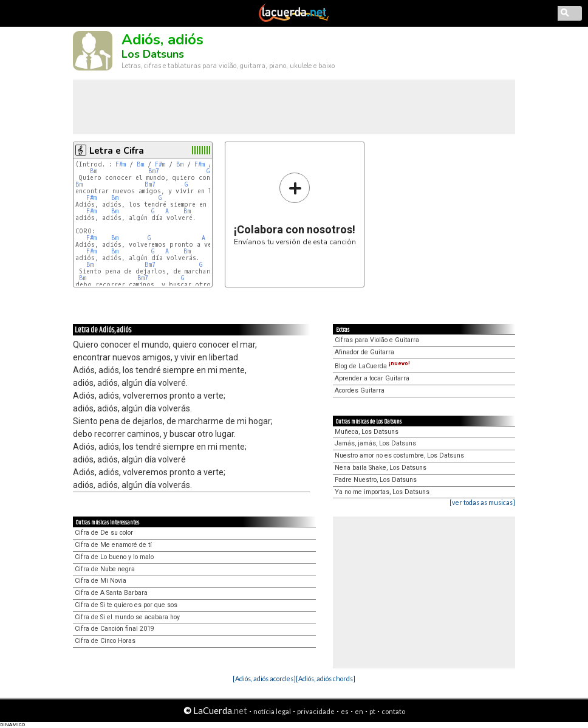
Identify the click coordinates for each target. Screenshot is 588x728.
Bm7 (154, 171)
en (359, 711)
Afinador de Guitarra (364, 352)
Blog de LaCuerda (372, 366)
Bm (140, 164)
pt (372, 711)
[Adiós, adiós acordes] (264, 678)
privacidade (316, 711)
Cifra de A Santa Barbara (111, 593)
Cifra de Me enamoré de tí (113, 545)
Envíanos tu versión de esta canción (295, 209)
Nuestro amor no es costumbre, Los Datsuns (399, 455)
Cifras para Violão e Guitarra (377, 340)
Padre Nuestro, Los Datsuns (376, 480)
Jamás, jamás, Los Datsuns (375, 443)
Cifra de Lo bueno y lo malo (114, 557)
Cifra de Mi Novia (101, 581)
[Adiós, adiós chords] (326, 678)
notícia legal (272, 711)
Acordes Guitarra (360, 390)
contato (393, 711)
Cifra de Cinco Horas (105, 641)
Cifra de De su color (104, 533)
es (345, 711)
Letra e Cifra (117, 151)
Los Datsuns (153, 54)
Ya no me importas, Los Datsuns (382, 492)
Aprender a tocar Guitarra (372, 378)
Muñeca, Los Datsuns (367, 432)
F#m (121, 164)
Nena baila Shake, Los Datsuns (381, 468)
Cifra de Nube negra (105, 569)
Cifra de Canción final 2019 (115, 629)
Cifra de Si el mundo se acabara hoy (127, 617)
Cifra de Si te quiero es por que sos (126, 605)
